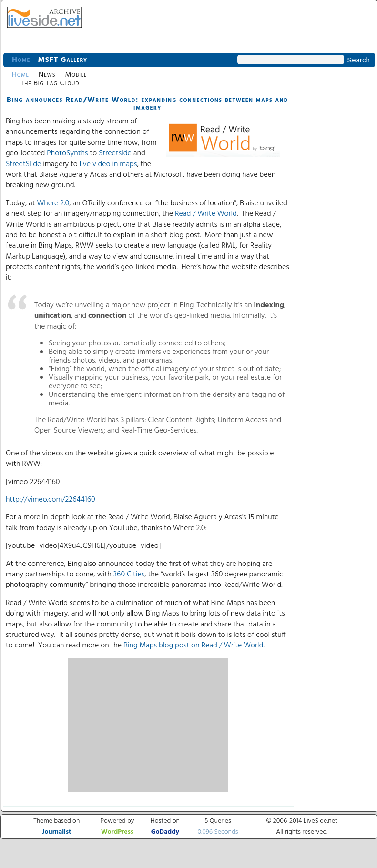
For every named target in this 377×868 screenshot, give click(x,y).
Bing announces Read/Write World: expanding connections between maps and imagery (148, 104)
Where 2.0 (53, 203)
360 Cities (129, 575)
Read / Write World (206, 214)
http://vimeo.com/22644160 (51, 500)
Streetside (115, 153)
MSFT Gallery (62, 60)
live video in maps (108, 164)
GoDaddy (165, 832)
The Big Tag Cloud (50, 83)
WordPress (117, 832)
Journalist (56, 832)
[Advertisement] (148, 725)
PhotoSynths (67, 153)
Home (21, 60)
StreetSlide (23, 164)
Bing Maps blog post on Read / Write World (194, 646)
